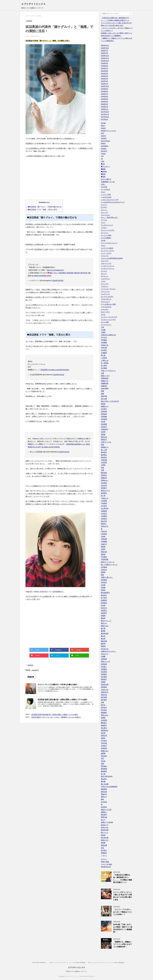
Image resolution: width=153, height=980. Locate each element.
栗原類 (103, 618)
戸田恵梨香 (105, 559)
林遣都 (103, 616)
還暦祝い (104, 812)
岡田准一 (104, 524)
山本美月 (104, 514)
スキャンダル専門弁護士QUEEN (112, 258)
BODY (103, 126)
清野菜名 (104, 687)
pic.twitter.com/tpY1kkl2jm (51, 447)
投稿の (105, 862)
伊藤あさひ (105, 381)
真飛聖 (103, 718)
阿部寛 (103, 843)
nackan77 (35, 670)
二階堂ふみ (105, 360)
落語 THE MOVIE (107, 776)
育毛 (102, 759)
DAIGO (103, 128)
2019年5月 (104, 73)
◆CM (103, 164)
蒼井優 (103, 781)
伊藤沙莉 (104, 386)
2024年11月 (105, 45)
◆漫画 (103, 177)
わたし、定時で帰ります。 (110, 217)
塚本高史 (104, 457)
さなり (103, 192)
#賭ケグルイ (54, 273)
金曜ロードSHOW (107, 822)
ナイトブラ (105, 284)
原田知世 (104, 414)
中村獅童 (104, 343)
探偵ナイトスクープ (108, 562)
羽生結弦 (104, 756)
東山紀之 (104, 595)
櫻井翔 (103, 644)
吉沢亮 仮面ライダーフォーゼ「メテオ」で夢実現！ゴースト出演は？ (56, 717)
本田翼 (103, 588)
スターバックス (106, 263)
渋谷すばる (105, 690)
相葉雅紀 (104, 713)
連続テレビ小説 (106, 810)
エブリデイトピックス (33, 4)
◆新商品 (104, 172)
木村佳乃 (104, 582)
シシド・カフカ (106, 253)
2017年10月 (105, 117)
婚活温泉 (104, 473)
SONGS (104, 149)
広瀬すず (104, 544)
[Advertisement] (59, 180)
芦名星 (103, 761)
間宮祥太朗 (105, 830)
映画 (102, 575)
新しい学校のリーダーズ (109, 565)
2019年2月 (104, 81)
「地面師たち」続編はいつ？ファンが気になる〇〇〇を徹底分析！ (123, 944)
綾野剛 (103, 753)
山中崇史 (104, 506)
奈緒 (102, 468)
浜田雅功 (104, 669)
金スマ (103, 820)
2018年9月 (104, 89)
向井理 (103, 432)
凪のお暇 (104, 399)
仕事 (102, 373)
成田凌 (103, 554)
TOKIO (103, 154)
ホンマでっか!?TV (107, 297)
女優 (102, 470)
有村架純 (104, 580)
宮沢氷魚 (104, 485)
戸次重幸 (104, 557)
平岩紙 (103, 536)
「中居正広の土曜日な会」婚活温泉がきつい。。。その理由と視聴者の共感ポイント (123, 879)
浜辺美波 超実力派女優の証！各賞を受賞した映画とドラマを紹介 (63, 700)
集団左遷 (104, 845)
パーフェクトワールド (108, 289)
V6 (102, 159)
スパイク (104, 271)
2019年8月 (104, 66)
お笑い (103, 184)
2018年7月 (104, 94)
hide (48, 202)
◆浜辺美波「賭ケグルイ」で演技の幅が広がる (44, 207)
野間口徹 (104, 817)
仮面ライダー (105, 376)
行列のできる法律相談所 (109, 787)
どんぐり (104, 205)
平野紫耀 (104, 542)
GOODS (104, 138)
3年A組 (103, 123)
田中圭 (103, 705)
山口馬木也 (105, 508)
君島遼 (103, 434)
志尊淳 (103, 549)
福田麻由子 (105, 730)
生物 (102, 702)
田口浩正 (104, 710)
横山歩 (103, 636)
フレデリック (105, 294)
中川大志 (104, 337)
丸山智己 (104, 350)
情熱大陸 (104, 552)
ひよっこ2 (104, 212)
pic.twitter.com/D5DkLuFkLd (41, 276)
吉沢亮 (103, 422)
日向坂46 (104, 567)
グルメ (103, 246)
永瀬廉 (103, 656)
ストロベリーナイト (108, 266)
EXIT (103, 133)
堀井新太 (104, 455)
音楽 (102, 848)
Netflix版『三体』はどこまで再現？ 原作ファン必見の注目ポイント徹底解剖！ (123, 928)
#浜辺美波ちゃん (79, 444)
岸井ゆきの (105, 526)
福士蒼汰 (104, 728)
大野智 (103, 465)
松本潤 (103, 605)
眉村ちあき (105, 715)
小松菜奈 (104, 503)
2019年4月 (104, 76)
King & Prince (105, 141)
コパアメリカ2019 (107, 248)
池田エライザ (105, 662)
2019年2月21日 (59, 375)
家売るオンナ (105, 491)
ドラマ (103, 281)
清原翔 (103, 682)
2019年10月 (105, 61)
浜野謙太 (104, 674)
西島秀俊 (104, 789)
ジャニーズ (105, 256)
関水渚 (103, 835)
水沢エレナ (105, 654)
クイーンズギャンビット (109, 243)
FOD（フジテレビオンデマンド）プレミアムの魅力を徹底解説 (68, 963)
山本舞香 (104, 516)
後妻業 (103, 547)
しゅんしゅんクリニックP (110, 200)
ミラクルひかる (106, 307)
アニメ (103, 223)
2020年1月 (104, 53)
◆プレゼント (105, 166)
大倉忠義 (104, 460)
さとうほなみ (105, 189)
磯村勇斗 (104, 723)
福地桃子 (104, 725)
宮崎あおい (105, 480)
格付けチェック (106, 621)
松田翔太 (104, 610)
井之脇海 (104, 368)
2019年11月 (105, 58)
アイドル (104, 220)
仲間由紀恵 (105, 378)
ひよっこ (104, 210)
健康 (102, 394)
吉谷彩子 (104, 427)
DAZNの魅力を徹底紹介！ (40, 963)
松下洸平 (104, 598)
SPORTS (104, 151)
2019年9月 (104, 63)
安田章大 (104, 475)
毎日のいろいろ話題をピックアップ (76, 971)
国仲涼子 (104, 439)
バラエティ (105, 286)
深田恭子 (104, 679)
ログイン (104, 859)
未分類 (103, 585)
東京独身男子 (105, 593)
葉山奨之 (104, 779)
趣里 (102, 799)
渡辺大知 (104, 695)
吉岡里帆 (104, 417)
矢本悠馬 (104, 720)
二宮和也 (104, 358)
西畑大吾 (104, 794)
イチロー (104, 228)
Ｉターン (104, 855)
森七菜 (103, 628)
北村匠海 (104, 411)
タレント (104, 274)
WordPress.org (106, 867)
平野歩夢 (104, 539)
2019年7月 (104, 68)
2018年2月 (104, 107)
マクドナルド (105, 302)
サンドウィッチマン (108, 251)
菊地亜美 (104, 771)
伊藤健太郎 (105, 383)
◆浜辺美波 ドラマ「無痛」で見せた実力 (42, 210)
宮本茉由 (104, 483)
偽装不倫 (104, 396)
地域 (102, 445)
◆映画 (103, 174)
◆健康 (103, 169)
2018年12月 (105, 86)
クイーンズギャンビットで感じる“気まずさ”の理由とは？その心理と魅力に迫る (123, 896)
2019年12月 (105, 56)
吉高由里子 (105, 429)
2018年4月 (104, 102)
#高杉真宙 (70, 273)
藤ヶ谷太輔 (105, 784)
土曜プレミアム (106, 442)
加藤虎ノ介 (105, 406)
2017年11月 (105, 114)
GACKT (103, 136)
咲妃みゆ (104, 437)
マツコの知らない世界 (108, 304)
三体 (102, 327)
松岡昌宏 (104, 603)
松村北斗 (104, 608)
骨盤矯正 (104, 853)
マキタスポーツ (106, 299)
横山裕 (103, 639)
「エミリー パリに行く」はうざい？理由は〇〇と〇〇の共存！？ (123, 912)
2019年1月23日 (64, 452)
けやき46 (104, 187)
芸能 (102, 764)
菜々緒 (103, 774)
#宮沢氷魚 (84, 273)
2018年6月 (104, 96)
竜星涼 (103, 738)
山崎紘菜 (104, 511)
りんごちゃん (105, 215)
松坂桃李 (104, 600)
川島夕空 (104, 531)
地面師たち (105, 447)
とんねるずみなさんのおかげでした (113, 202)
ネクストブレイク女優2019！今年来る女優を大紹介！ (58, 685)
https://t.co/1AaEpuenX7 (55, 270)
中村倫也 (104, 340)
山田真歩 (104, 519)
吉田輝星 (104, 424)
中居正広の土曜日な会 (108, 335)
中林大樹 (104, 348)
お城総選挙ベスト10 (108, 182)
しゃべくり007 (106, 194)
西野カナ (104, 797)
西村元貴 (104, 792)
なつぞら (104, 207)
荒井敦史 (104, 766)
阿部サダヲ (105, 840)
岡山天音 (104, 521)
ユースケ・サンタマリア (109, 317)
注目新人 (104, 667)
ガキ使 (103, 240)
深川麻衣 (104, 677)
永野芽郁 (104, 659)
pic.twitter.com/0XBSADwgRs (59, 370)
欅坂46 (103, 646)
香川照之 (104, 850)
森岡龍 (103, 631)
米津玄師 (104, 748)
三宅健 (103, 330)
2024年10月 (105, 48)
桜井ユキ (104, 623)
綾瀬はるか (105, 751)
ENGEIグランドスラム (108, 131)
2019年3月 (104, 79)
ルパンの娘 (105, 322)
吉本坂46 (104, 419)
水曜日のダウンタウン (108, 651)
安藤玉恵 (104, 478)
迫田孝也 (104, 807)
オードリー (105, 233)
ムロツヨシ (105, 309)
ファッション (105, 291)
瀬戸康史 (104, 700)
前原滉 (103, 404)
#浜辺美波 (62, 273)
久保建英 (104, 353)
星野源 (103, 572)
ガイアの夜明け (106, 238)
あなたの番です (106, 179)
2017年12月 (105, 112)
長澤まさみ (105, 827)
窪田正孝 (104, 736)
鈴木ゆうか (105, 825)
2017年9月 (104, 119)
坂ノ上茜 (104, 450)
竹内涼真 (104, 743)
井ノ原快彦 (105, 363)
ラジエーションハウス (108, 320)
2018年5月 (104, 99)
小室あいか (105, 498)
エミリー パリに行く (108, 230)
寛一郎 (103, 496)
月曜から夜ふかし (107, 577)
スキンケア (105, 261)
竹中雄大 (104, 741)
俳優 (102, 391)
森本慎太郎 (105, 633)
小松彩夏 (104, 501)
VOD (103, 161)
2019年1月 (104, 84)
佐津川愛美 (105, 388)
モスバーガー (105, 312)
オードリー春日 (106, 235)
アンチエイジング (107, 225)
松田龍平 (104, 613)
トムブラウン (105, 279)
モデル (103, 314)
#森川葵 (77, 273)
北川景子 (104, 409)
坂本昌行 (104, 452)
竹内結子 (104, 746)
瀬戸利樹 (104, 697)
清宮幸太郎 (105, 684)
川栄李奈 (104, 534)
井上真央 (104, 365)
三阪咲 (103, 332)
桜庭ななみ (105, 626)
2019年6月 (104, 71)
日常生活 (104, 570)
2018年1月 (104, 109)
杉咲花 (103, 590)
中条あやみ (105, 345)
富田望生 (104, 493)
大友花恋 (104, 462)
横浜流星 (104, 641)
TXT (102, 156)
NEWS (103, 143)
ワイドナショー (106, 325)
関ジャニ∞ (104, 833)
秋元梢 (103, 733)
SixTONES (104, 146)
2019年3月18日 (58, 280)
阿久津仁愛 (105, 838)
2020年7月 (104, 51)
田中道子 (104, 707)
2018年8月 (104, 91)
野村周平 (104, 815)
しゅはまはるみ (106, 197)
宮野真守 (104, 488)
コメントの (106, 864)
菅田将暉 (104, 769)
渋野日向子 (105, 692)
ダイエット (105, 276)
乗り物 (103, 355)
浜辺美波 (30, 665)
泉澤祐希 (104, 664)
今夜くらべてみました (108, 371)
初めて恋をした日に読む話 (110, 401)
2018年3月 (104, 104)
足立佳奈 (104, 802)
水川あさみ (105, 649)
